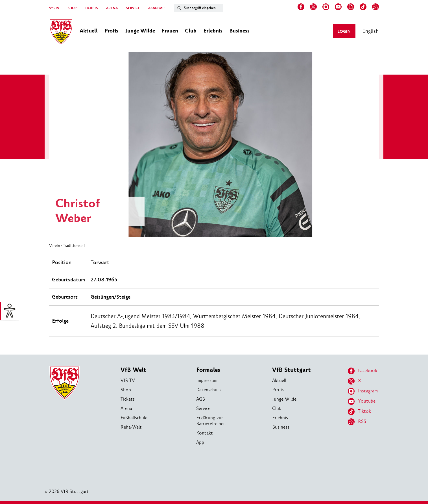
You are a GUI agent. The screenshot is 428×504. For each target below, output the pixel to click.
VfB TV (54, 8)
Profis (278, 390)
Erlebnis (280, 418)
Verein (55, 246)
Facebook (363, 371)
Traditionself (74, 246)
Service (203, 408)
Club (277, 408)
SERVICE (133, 8)
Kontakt (205, 433)
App (200, 442)
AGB (201, 399)
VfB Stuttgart (291, 370)
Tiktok (359, 412)
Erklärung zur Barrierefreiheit (211, 421)
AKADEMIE (157, 8)
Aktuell (279, 380)
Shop (126, 390)
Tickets (128, 399)
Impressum (207, 380)
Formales (208, 370)
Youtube (362, 401)
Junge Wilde (284, 399)
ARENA (112, 8)
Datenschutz (209, 390)
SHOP (72, 8)
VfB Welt (133, 370)
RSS (357, 422)
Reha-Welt (131, 427)
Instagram (363, 391)
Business (281, 427)
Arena (126, 408)
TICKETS (91, 8)
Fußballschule (134, 418)
